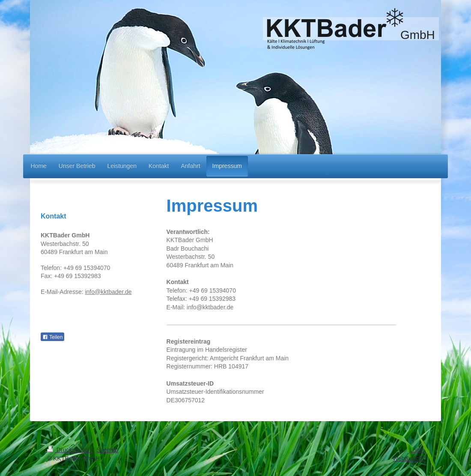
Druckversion (70, 450)
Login (417, 450)
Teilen (52, 337)
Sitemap (107, 450)
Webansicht (408, 458)
